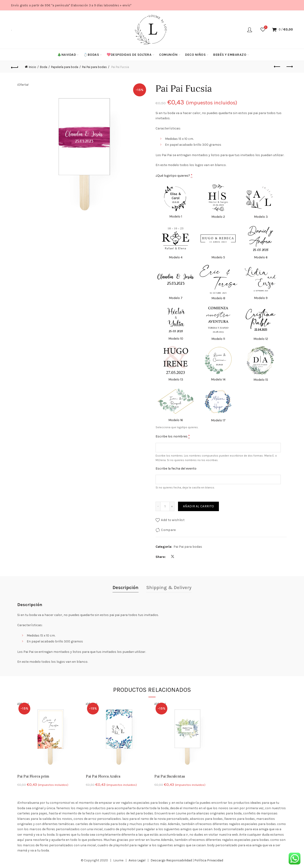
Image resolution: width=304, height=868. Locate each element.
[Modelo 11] (218, 323)
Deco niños (195, 55)
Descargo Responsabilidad (171, 860)
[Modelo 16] (176, 405)
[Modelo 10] (176, 323)
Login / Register (250, 30)
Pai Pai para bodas (94, 67)
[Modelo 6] (261, 242)
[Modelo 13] (176, 364)
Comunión (168, 55)
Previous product (277, 67)
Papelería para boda (65, 67)
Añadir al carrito (198, 506)
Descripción (126, 588)
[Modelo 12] (261, 323)
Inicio (33, 67)
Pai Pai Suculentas (170, 776)
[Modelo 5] (218, 242)
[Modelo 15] (261, 364)
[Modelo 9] (261, 283)
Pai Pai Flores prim (33, 776)
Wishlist (265, 28)
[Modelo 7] (176, 283)
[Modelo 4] (176, 242)
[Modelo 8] (218, 283)
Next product (289, 67)
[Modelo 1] (176, 201)
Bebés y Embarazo (230, 55)
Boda (44, 67)
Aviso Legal (137, 860)
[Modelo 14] (218, 364)
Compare (168, 530)
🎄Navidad (67, 55)
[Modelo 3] (261, 201)
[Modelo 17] (218, 405)
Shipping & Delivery (169, 588)
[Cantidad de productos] (165, 506)
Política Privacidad (209, 860)
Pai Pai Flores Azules (103, 776)
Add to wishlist (173, 520)
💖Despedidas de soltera (129, 55)
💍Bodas (91, 55)
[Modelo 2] (218, 201)
